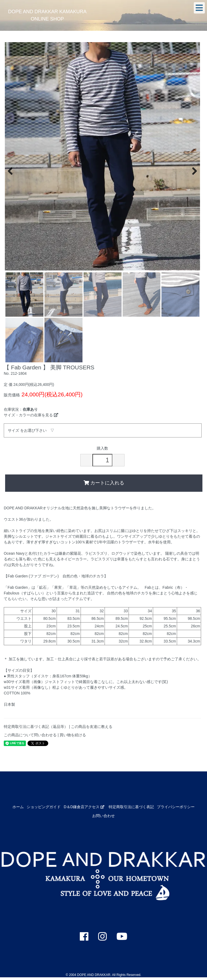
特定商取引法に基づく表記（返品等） (36, 727)
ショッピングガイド (44, 807)
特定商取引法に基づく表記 (131, 807)
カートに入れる (104, 483)
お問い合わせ (103, 816)
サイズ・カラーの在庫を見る (31, 415)
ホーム (18, 807)
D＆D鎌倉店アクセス (84, 807)
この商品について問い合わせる (30, 735)
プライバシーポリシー (176, 807)
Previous (13, 170)
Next (192, 170)
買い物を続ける (73, 735)
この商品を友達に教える (92, 727)
